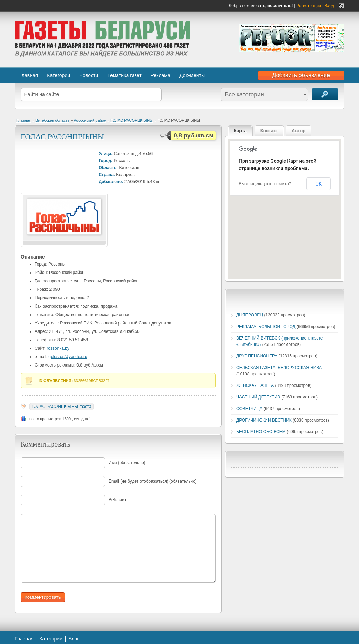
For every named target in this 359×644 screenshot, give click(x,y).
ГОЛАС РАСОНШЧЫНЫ (132, 120)
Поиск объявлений (325, 94)
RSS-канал (341, 6)
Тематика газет (124, 75)
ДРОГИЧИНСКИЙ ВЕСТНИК (264, 420)
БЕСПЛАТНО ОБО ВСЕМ (261, 432)
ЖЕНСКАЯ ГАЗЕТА (255, 385)
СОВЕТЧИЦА (249, 409)
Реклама (161, 75)
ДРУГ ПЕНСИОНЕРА (257, 356)
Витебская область (52, 120)
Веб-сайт (117, 500)
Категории (59, 75)
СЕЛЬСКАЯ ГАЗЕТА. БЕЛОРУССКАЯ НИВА (279, 368)
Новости (89, 75)
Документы (192, 75)
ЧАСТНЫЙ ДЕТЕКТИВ (258, 397)
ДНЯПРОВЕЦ (250, 315)
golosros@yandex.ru (68, 357)
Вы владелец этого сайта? (265, 184)
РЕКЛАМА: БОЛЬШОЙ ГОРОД (266, 327)
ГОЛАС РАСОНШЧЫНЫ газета (62, 407)
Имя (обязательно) (127, 463)
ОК (319, 184)
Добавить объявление (301, 75)
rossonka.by (58, 348)
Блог (74, 639)
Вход (329, 6)
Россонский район (90, 120)
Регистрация (309, 6)
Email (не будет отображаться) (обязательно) (153, 481)
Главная (29, 75)
